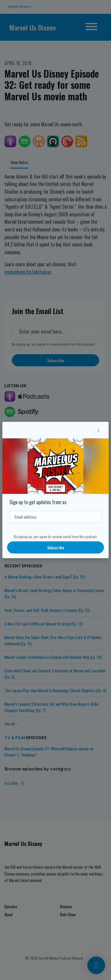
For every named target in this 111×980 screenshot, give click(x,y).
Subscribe (56, 547)
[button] (99, 430)
